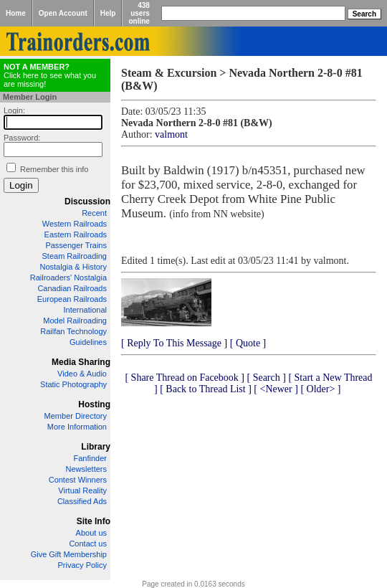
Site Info (94, 521)
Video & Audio (82, 374)
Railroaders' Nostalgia (68, 278)
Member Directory (76, 416)
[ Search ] (266, 378)
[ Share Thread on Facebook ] (185, 378)
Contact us (88, 544)
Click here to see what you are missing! (50, 75)
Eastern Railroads (76, 234)
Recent (94, 213)
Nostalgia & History (73, 267)
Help (108, 13)
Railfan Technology (73, 331)
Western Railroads (75, 224)
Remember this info (54, 169)
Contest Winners (78, 480)
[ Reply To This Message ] (174, 343)
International (85, 310)
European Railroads (72, 299)
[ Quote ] (248, 343)
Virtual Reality (82, 490)
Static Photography (73, 384)
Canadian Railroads (72, 288)
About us (91, 533)
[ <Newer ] (276, 389)
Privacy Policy (82, 565)
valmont (171, 134)
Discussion (87, 201)
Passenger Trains (76, 245)
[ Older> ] (320, 389)
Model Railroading (75, 321)
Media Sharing (81, 362)
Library (96, 447)
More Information (77, 427)
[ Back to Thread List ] (206, 389)
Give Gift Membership (69, 554)
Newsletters (86, 469)
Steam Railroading (75, 256)
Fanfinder (90, 458)
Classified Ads (82, 501)
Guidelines (88, 342)
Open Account (63, 13)
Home (16, 13)
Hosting (94, 404)
